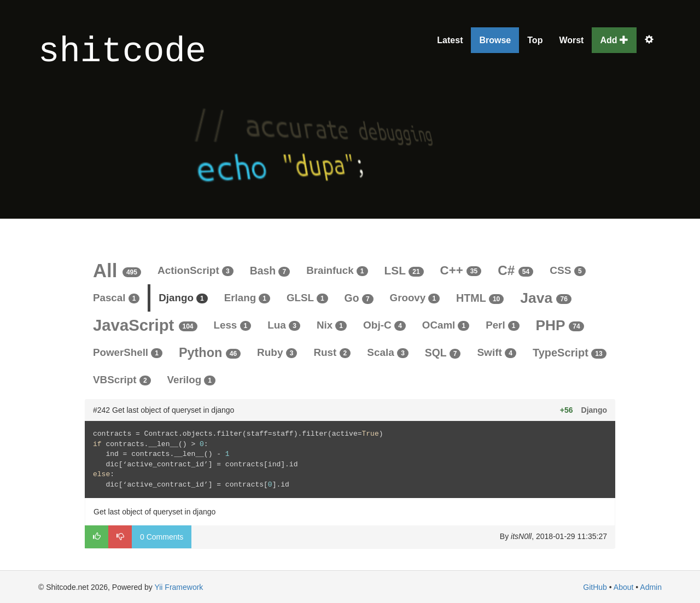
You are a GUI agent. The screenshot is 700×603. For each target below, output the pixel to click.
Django (183, 298)
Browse (495, 40)
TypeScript (570, 353)
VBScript (122, 380)
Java (546, 298)
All (117, 271)
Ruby (277, 352)
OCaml (446, 325)
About (624, 587)
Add (614, 40)
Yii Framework (179, 587)
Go (359, 298)
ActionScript (196, 270)
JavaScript (145, 325)
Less (233, 325)
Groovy (415, 298)
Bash (270, 271)
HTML (480, 298)
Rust (332, 352)
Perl (502, 325)
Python (210, 353)
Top (535, 40)
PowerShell (128, 352)
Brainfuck (337, 270)
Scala (388, 352)
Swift (497, 352)
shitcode (122, 52)
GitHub (595, 587)
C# (515, 270)
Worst (571, 40)
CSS (567, 270)
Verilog (191, 380)
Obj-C (384, 325)
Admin (651, 587)
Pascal (116, 298)
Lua (284, 325)
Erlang (247, 298)
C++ (461, 270)
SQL (443, 353)
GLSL (307, 298)
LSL (404, 270)
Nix (332, 325)
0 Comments (162, 537)
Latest (450, 40)
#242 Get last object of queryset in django (164, 410)
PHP (560, 325)
